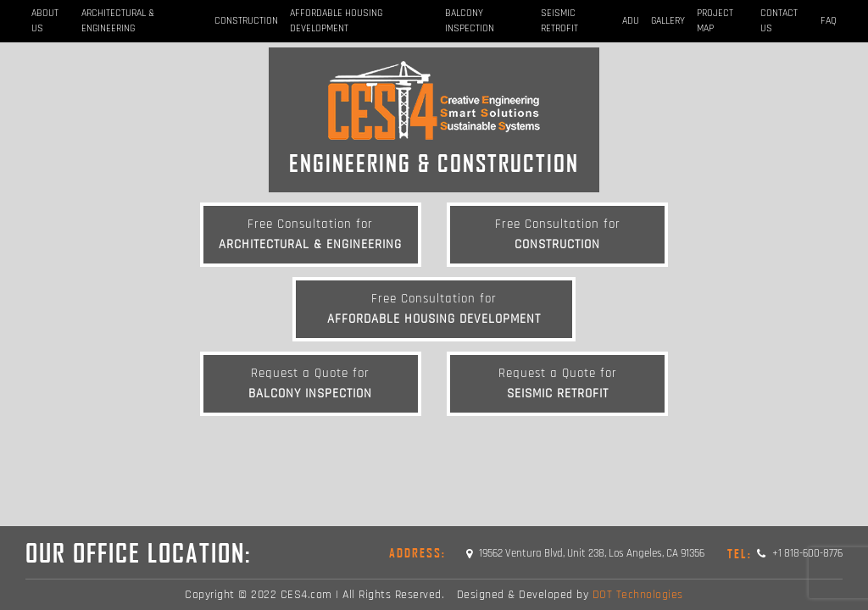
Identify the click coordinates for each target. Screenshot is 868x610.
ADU (631, 21)
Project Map (715, 21)
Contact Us (779, 21)
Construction (246, 21)
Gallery (668, 21)
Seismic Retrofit (559, 21)
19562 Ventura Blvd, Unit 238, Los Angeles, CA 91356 (585, 553)
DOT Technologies (638, 595)
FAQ (829, 21)
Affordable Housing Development (336, 21)
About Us (45, 21)
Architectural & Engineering (118, 21)
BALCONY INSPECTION (470, 21)
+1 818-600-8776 (785, 553)
